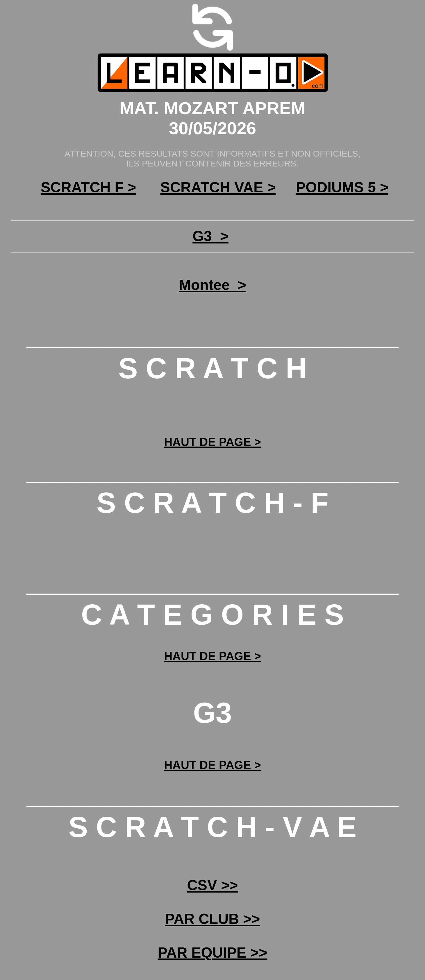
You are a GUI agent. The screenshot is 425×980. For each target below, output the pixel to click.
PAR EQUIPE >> (213, 953)
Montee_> (212, 285)
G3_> (210, 236)
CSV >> (212, 885)
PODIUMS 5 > (342, 187)
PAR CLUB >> (213, 919)
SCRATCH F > (88, 187)
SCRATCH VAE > (218, 187)
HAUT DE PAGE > (212, 442)
